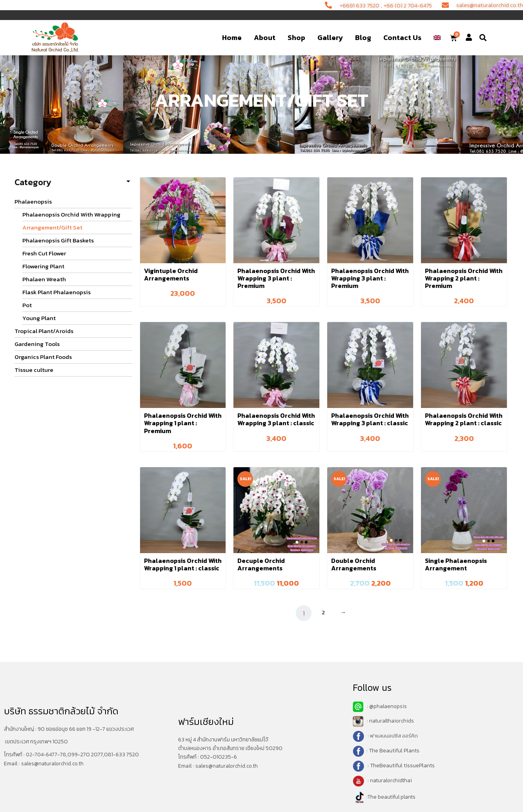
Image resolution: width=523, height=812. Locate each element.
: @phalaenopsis (380, 706)
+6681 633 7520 (348, 5)
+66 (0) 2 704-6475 (401, 5)
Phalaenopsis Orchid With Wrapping (71, 214)
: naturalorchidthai (383, 780)
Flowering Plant (43, 266)
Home (232, 37)
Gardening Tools (37, 344)
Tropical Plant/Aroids (44, 331)
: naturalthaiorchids (384, 721)
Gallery (330, 37)
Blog (363, 37)
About (265, 37)
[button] (483, 38)
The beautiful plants (393, 797)
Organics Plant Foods (43, 357)
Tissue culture (34, 370)
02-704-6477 (42, 755)
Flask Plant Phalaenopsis (56, 292)
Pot (27, 305)
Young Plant (39, 318)
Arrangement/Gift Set (52, 227)
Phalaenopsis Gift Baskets (58, 240)
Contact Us (402, 37)
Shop (296, 37)
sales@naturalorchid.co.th (54, 763)
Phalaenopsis (33, 201)
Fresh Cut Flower (44, 253)
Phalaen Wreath (44, 279)
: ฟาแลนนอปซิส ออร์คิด (392, 736)
